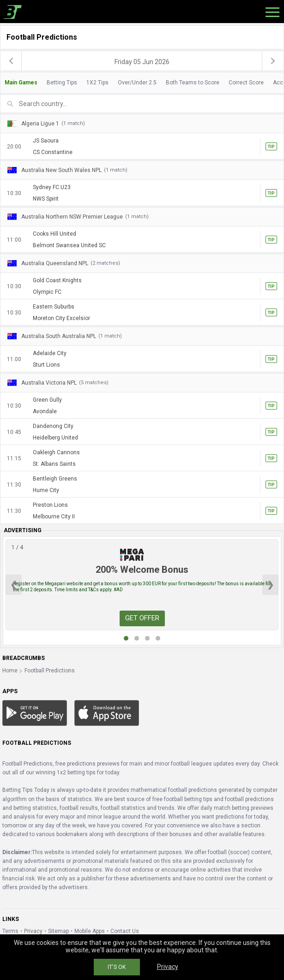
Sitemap (58, 931)
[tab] (142, 83)
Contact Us (125, 931)
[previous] (11, 61)
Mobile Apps (90, 931)
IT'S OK (117, 967)
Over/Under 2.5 (137, 83)
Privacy (33, 931)
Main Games (21, 83)
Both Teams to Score (193, 83)
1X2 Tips (97, 83)
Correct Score (246, 83)
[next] (273, 61)
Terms (10, 931)
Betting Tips (62, 83)
